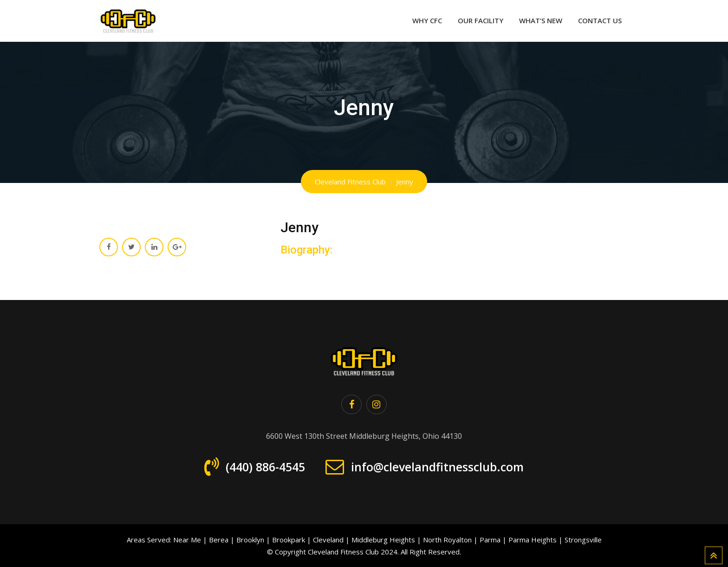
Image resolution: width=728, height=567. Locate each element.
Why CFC (427, 20)
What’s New (541, 20)
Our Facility (481, 20)
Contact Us (600, 20)
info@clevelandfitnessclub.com (437, 467)
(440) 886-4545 (265, 467)
